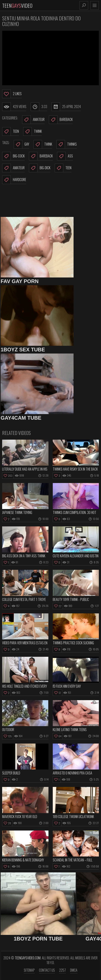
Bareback (61, 120)
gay (21, 144)
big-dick (40, 168)
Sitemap (29, 970)
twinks (67, 144)
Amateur (33, 120)
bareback (41, 156)
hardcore (14, 180)
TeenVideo (17, 5)
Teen (11, 131)
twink (43, 144)
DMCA (74, 970)
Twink (32, 131)
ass (65, 156)
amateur (13, 168)
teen (63, 168)
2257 (63, 970)
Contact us (47, 970)
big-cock (13, 156)
